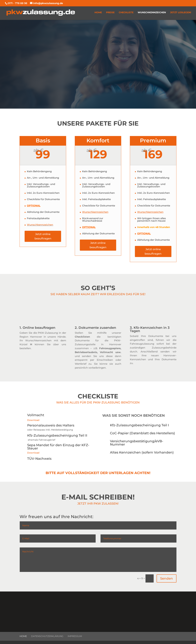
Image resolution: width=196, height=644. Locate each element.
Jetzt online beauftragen (43, 236)
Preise (110, 13)
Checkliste (126, 13)
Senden (167, 578)
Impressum (75, 636)
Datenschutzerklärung (47, 636)
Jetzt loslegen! (181, 13)
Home (98, 13)
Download (33, 420)
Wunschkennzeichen (152, 13)
